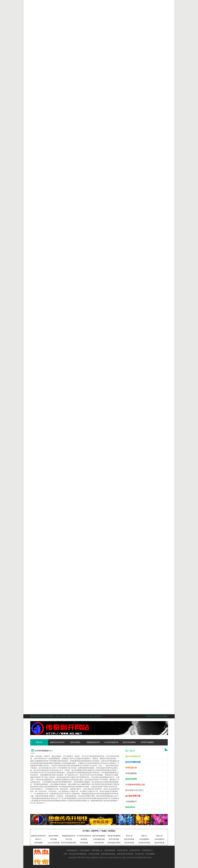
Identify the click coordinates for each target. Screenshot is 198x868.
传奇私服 (84, 839)
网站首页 (39, 742)
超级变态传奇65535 (57, 742)
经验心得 (159, 836)
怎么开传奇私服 (53, 843)
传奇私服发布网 (99, 839)
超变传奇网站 (75, 742)
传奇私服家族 (131, 773)
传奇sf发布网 (99, 843)
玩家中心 (144, 836)
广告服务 (103, 831)
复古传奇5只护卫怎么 (134, 790)
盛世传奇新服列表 (133, 756)
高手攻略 (53, 839)
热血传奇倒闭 (131, 779)
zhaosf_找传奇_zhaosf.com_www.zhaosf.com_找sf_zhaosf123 (110, 857)
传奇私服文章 (131, 768)
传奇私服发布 (159, 839)
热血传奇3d (130, 807)
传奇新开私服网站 (147, 742)
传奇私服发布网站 (114, 843)
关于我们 (86, 831)
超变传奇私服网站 (129, 742)
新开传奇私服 (114, 839)
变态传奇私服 (129, 843)
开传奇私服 (84, 843)
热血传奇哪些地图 (133, 762)
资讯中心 (38, 839)
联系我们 (112, 831)
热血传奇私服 (129, 839)
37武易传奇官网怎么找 (135, 785)
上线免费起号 (131, 802)
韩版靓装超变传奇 (93, 742)
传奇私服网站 (144, 839)
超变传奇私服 (159, 843)
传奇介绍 (129, 836)
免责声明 (95, 831)
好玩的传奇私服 (144, 843)
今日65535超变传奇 (111, 742)
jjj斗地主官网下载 (133, 796)
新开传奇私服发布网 (69, 843)
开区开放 (69, 839)
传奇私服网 (38, 843)
